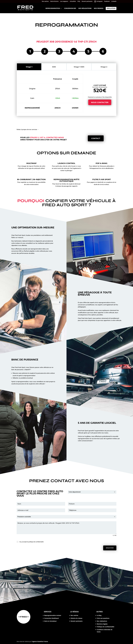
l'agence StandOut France (40, 641)
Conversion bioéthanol (51, 618)
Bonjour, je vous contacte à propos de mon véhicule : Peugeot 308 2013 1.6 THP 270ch (66, 528)
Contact (96, 138)
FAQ (79, 1)
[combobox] (92, 492)
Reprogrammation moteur (53, 615)
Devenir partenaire (87, 1)
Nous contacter (100, 102)
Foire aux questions (103, 618)
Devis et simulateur (50, 621)
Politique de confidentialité (105, 627)
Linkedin (114, 1)
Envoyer (110, 548)
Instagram (100, 1)
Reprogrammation (53, 8)
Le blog (99, 615)
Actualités (73, 1)
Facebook (107, 1)
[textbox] (90, 492)
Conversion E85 (70, 8)
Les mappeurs (64, 1)
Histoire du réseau (76, 618)
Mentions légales (102, 624)
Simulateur (111, 8)
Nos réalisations (85, 8)
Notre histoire (54, 1)
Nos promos (99, 8)
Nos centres (45, 1)
